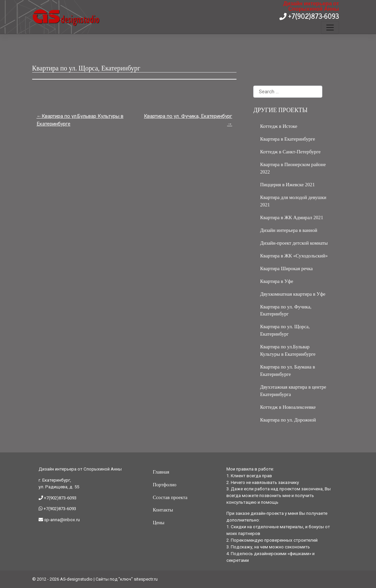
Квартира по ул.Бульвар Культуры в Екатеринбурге (80, 120)
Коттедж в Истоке (279, 126)
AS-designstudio (76, 579)
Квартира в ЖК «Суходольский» (294, 256)
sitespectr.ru (146, 579)
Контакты (163, 510)
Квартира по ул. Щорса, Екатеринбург (285, 330)
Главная (161, 472)
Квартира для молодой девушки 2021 (293, 201)
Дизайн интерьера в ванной (288, 230)
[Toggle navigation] (330, 28)
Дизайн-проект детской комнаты (294, 243)
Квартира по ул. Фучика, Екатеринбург (188, 116)
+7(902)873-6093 (313, 16)
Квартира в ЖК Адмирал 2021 (291, 217)
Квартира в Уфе (277, 281)
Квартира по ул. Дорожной (288, 420)
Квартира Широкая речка (286, 268)
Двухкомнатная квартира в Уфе (293, 294)
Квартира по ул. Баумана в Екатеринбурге (287, 371)
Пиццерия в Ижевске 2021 (287, 185)
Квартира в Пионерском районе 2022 (293, 168)
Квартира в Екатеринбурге (287, 139)
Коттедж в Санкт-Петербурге (290, 152)
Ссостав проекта (170, 497)
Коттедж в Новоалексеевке (288, 407)
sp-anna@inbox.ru (61, 520)
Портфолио (164, 485)
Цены (158, 523)
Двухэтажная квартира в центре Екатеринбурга (293, 391)
